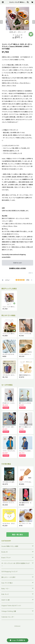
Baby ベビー (5, 589)
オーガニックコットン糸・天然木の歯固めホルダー (15, 565)
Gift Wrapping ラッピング (9, 572)
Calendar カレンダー (8, 617)
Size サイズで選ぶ (7, 583)
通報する (31, 273)
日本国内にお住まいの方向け (18, 268)
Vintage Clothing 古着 (9, 611)
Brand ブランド (6, 558)
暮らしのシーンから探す (9, 577)
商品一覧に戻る (18, 535)
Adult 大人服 (6, 600)
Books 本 (5, 552)
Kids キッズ (5, 594)
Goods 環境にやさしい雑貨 (10, 546)
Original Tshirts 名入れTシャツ (11, 606)
